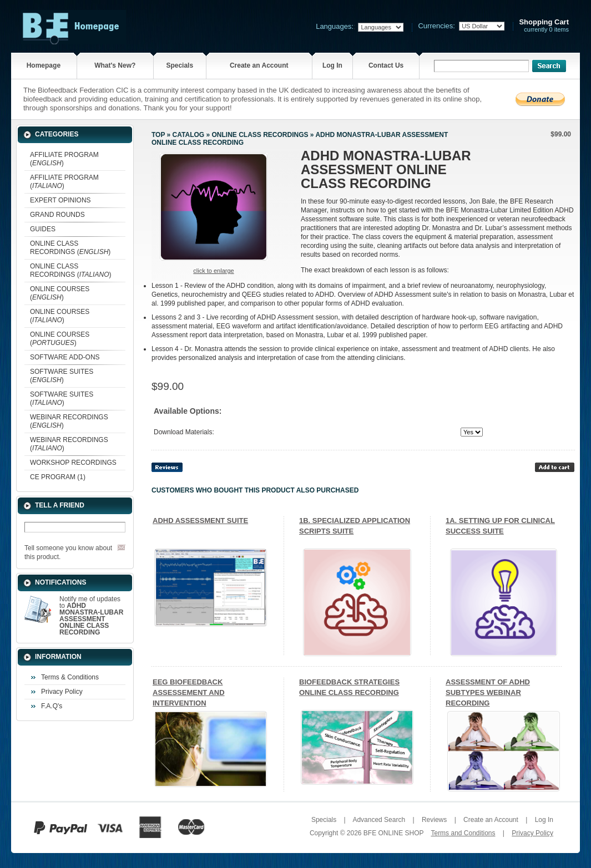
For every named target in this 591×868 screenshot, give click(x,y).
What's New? (115, 65)
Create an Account (259, 65)
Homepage (44, 65)
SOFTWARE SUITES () (62, 376)
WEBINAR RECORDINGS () (69, 421)
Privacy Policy (62, 692)
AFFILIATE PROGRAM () (64, 159)
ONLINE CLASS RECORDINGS (260, 135)
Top (158, 135)
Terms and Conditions (463, 833)
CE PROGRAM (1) (58, 477)
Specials (180, 65)
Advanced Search (379, 820)
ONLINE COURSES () (60, 293)
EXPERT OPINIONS (60, 200)
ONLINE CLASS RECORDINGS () (70, 248)
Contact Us (386, 65)
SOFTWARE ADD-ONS (65, 357)
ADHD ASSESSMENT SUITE (200, 521)
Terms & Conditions (70, 677)
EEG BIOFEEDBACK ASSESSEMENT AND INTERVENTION (189, 692)
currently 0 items (544, 26)
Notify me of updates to (91, 616)
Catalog (189, 135)
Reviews (434, 820)
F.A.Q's (52, 706)
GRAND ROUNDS (57, 215)
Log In (332, 65)
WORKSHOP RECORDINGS (73, 463)
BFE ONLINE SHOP (393, 833)
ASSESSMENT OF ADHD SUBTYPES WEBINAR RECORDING (488, 692)
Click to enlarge (213, 271)
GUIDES (43, 229)
